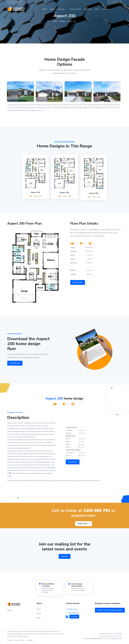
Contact (106, 9)
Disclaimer (29, 640)
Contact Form (73, 609)
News (97, 9)
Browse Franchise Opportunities (110, 610)
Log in (9, 610)
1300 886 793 (115, 2)
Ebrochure (74, 617)
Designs (61, 9)
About (53, 9)
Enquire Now (84, 524)
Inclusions (88, 9)
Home (45, 9)
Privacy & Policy (19, 640)
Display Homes (75, 9)
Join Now (65, 556)
